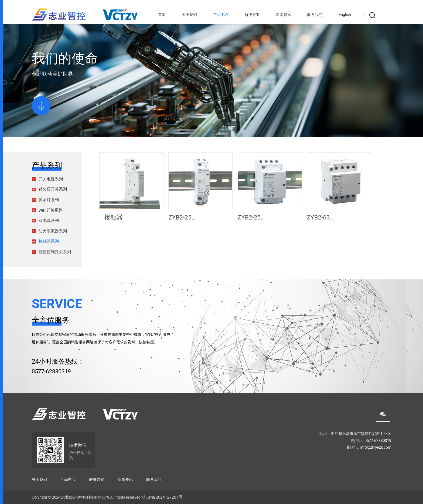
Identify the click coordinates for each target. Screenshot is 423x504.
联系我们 (315, 15)
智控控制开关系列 (55, 252)
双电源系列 (49, 221)
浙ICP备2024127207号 (162, 497)
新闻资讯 (284, 15)
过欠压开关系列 (53, 189)
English (345, 15)
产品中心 (221, 15)
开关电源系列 (51, 179)
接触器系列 (49, 241)
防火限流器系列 (53, 231)
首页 (162, 15)
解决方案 (252, 15)
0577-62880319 (51, 371)
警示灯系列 (49, 200)
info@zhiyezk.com (376, 447)
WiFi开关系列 (51, 210)
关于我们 (189, 15)
